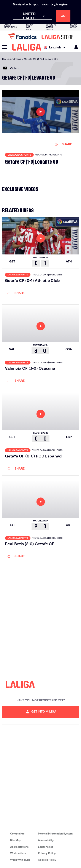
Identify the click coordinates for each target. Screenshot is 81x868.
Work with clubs (20, 860)
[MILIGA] (75, 47)
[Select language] (56, 47)
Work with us (18, 853)
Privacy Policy (47, 853)
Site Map (16, 840)
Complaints (17, 834)
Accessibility (46, 840)
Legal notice (46, 847)
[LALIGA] (27, 47)
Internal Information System (55, 834)
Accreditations (19, 847)
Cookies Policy (47, 860)
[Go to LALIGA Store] (40, 36)
